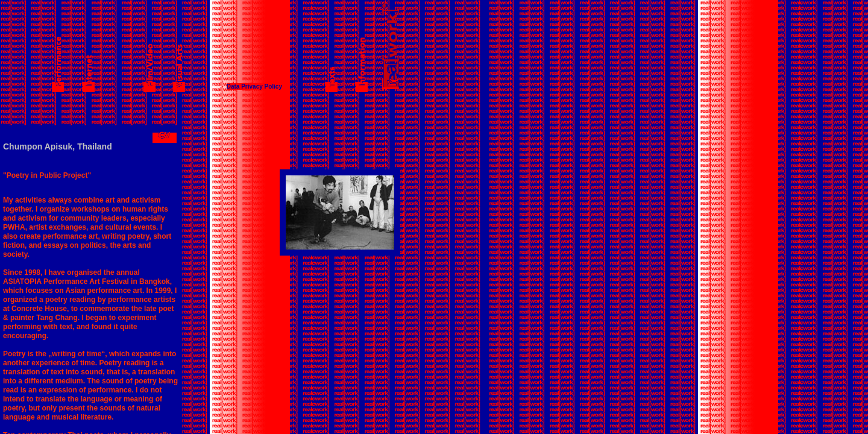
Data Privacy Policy (254, 86)
